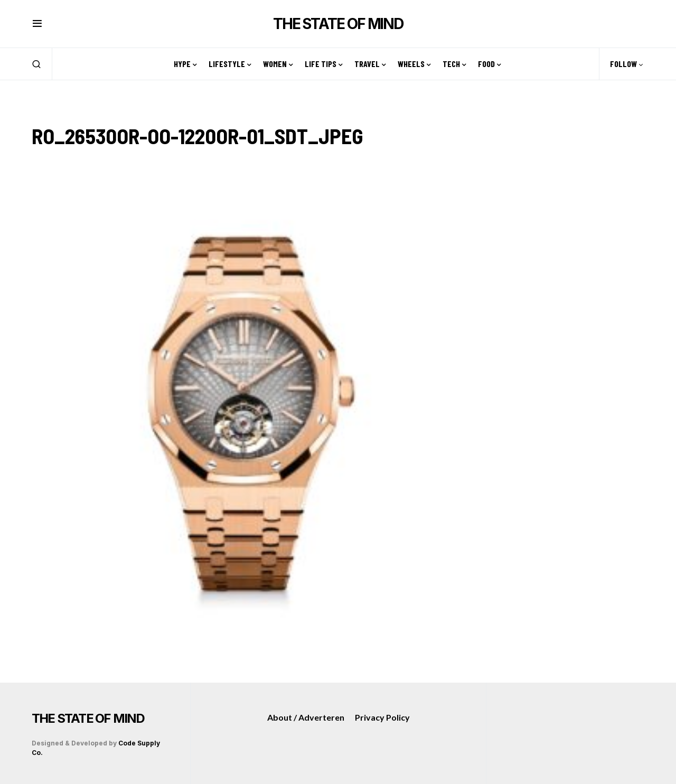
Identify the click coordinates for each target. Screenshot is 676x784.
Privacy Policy (382, 717)
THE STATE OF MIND (338, 24)
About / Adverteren (306, 717)
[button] (37, 24)
